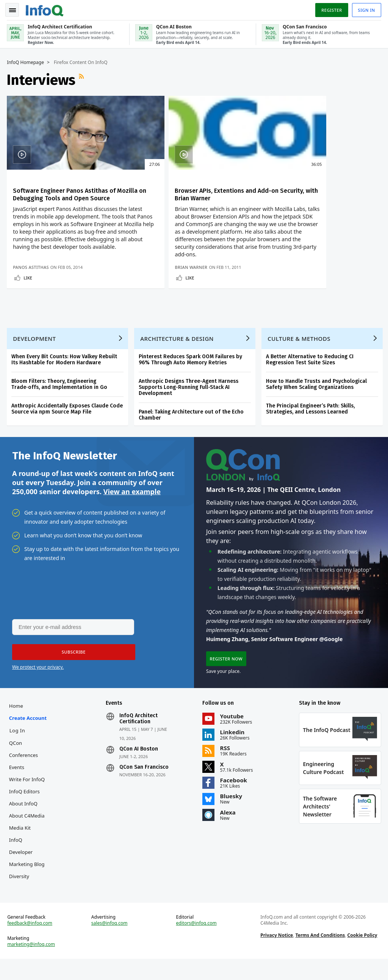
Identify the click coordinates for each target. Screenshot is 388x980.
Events (17, 786)
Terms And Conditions (320, 956)
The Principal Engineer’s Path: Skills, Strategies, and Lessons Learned (311, 425)
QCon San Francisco (144, 786)
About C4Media (28, 835)
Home (17, 725)
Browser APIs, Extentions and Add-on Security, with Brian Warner (191, 193)
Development (35, 355)
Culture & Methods (300, 355)
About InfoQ (24, 822)
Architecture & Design (178, 355)
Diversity (20, 895)
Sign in (366, 9)
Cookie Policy (362, 956)
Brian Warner (156, 281)
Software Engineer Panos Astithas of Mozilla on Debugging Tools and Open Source (67, 197)
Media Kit (21, 847)
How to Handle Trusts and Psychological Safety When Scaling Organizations (317, 401)
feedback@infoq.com (31, 944)
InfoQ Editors (25, 810)
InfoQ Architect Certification (139, 738)
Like (29, 291)
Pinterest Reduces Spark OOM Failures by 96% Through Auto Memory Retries (191, 376)
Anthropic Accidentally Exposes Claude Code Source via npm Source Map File (68, 425)
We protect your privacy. (38, 686)
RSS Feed (83, 78)
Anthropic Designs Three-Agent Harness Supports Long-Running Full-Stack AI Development (189, 404)
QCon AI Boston (139, 768)
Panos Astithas (32, 281)
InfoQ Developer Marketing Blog (28, 871)
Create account (29, 737)
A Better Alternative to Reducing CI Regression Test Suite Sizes (311, 376)
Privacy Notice (277, 956)
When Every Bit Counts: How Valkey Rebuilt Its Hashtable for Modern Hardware (65, 376)
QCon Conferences (24, 768)
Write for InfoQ (28, 798)
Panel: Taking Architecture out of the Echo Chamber (192, 431)
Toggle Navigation (15, 9)
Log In (18, 749)
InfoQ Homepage (26, 61)
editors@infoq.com (196, 944)
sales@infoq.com (110, 944)
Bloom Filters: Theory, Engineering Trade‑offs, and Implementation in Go (60, 401)
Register (331, 9)
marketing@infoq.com (32, 965)
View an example (132, 509)
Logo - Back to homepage (45, 8)
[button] (72, 671)
